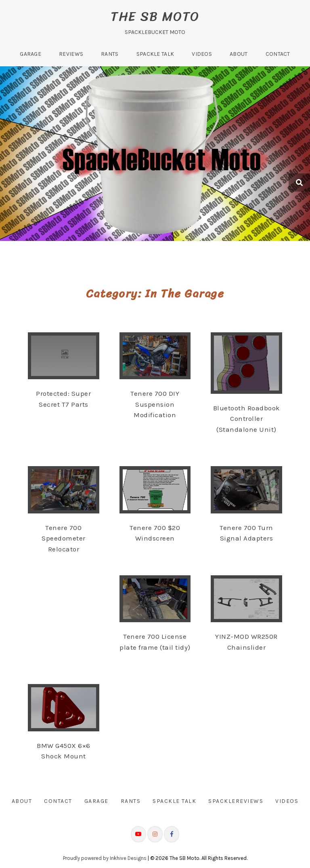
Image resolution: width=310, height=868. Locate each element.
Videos (202, 54)
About (239, 54)
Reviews (71, 54)
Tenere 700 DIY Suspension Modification (155, 404)
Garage (30, 54)
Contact (278, 54)
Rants (110, 54)
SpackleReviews (236, 801)
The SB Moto (155, 16)
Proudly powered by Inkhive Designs (105, 858)
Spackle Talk (155, 54)
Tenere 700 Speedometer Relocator (64, 538)
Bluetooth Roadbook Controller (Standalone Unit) (247, 419)
